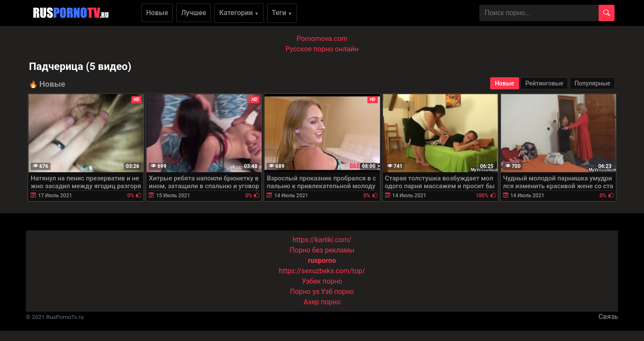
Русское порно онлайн (322, 49)
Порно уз (305, 292)
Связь (608, 317)
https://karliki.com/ (322, 240)
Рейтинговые (544, 83)
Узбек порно (322, 281)
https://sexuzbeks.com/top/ (322, 271)
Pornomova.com (322, 39)
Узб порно (338, 292)
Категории (239, 13)
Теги (282, 13)
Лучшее (194, 13)
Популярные (592, 83)
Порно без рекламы (322, 250)
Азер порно (322, 302)
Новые (157, 13)
